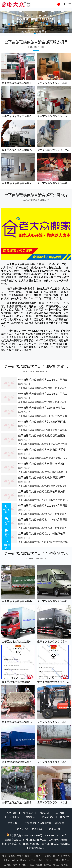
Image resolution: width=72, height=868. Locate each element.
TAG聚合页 (48, 817)
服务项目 (12, 813)
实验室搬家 (46, 823)
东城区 (12, 856)
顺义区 (23, 860)
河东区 (31, 865)
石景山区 (46, 856)
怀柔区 (49, 860)
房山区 (7, 860)
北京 (4, 856)
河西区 (39, 865)
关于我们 (60, 813)
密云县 (65, 860)
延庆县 (8, 865)
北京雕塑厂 (38, 829)
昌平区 (32, 860)
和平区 (22, 865)
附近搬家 (59, 823)
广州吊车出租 (54, 829)
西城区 (20, 856)
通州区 (15, 860)
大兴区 (40, 860)
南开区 (48, 865)
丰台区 (37, 856)
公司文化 (14, 817)
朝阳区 (28, 856)
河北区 (56, 865)
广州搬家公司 (30, 823)
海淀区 (56, 856)
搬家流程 (65, 817)
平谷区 (57, 860)
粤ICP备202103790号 (56, 835)
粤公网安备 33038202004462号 (24, 835)
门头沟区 (65, 856)
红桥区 (64, 865)
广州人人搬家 (22, 829)
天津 (15, 865)
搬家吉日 (44, 813)
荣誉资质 (30, 817)
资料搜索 (28, 813)
